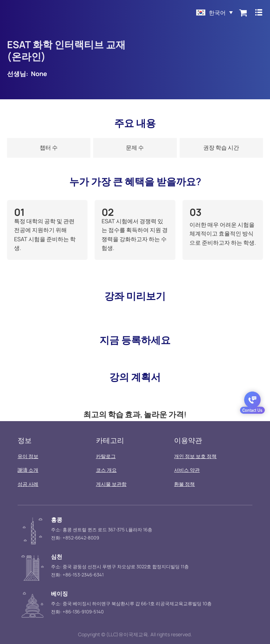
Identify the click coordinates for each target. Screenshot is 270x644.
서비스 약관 (187, 470)
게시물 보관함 (111, 484)
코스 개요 (106, 470)
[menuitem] (213, 12)
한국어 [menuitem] (216, 13)
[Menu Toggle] (258, 12)
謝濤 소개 (28, 470)
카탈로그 (106, 456)
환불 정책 (184, 484)
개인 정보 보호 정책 (195, 456)
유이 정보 (28, 456)
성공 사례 (28, 484)
